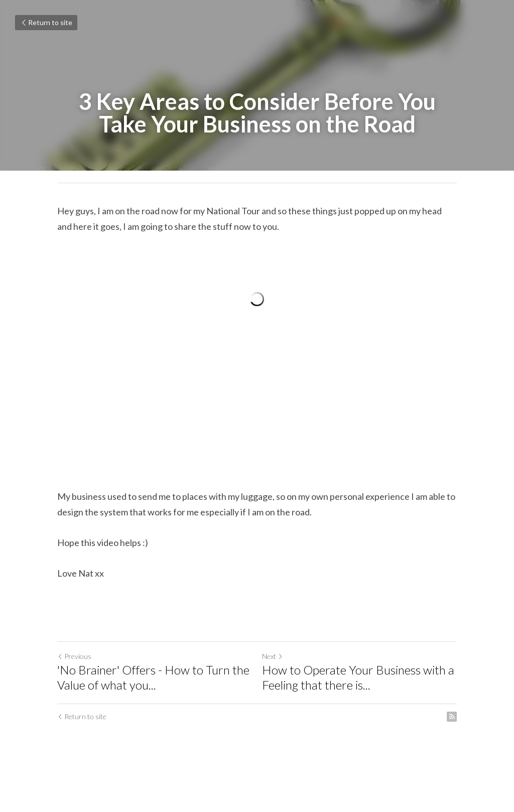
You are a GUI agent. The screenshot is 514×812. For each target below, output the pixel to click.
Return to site (46, 22)
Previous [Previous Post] (74, 656)
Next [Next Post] (273, 656)
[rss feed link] (452, 717)
